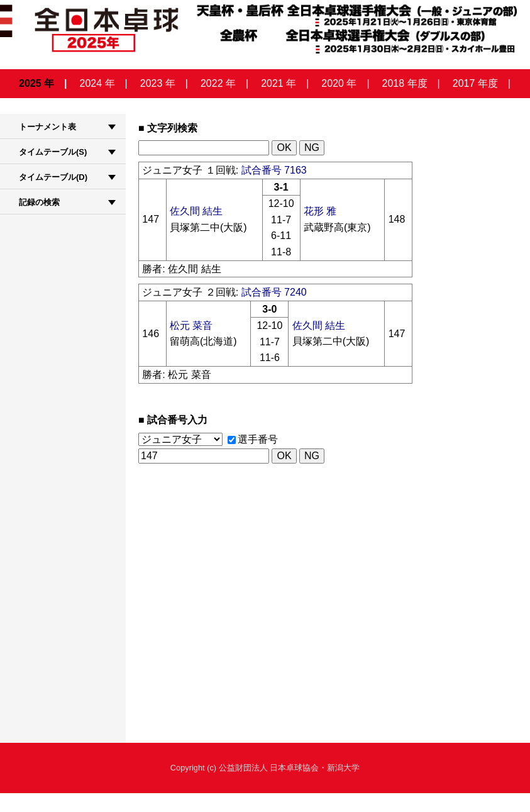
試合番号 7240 (274, 292)
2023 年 (158, 83)
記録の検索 (39, 202)
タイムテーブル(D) (53, 177)
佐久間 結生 (196, 211)
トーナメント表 (47, 127)
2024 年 (97, 83)
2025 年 (36, 83)
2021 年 (279, 83)
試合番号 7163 (274, 170)
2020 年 (339, 83)
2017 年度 (475, 83)
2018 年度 (405, 83)
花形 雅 (320, 211)
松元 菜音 (191, 325)
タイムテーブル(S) (53, 152)
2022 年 (218, 83)
